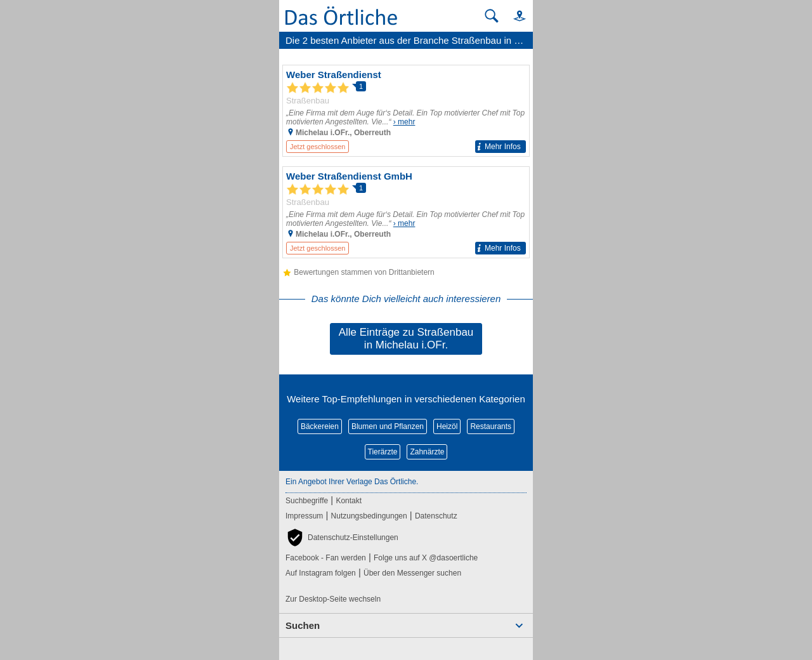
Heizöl (447, 426)
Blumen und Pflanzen (388, 426)
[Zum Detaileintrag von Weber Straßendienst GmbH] (406, 212)
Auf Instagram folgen (321, 573)
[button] (514, 16)
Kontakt (349, 501)
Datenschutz (436, 516)
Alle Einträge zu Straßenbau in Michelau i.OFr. (406, 339)
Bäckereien (320, 426)
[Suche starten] (492, 16)
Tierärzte (383, 452)
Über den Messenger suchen (412, 573)
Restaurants (491, 426)
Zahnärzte (427, 452)
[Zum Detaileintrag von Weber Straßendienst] (406, 111)
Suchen (303, 625)
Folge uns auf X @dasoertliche (426, 558)
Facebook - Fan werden (326, 558)
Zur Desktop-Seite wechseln (333, 599)
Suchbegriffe (307, 501)
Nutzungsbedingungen (369, 516)
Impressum (304, 516)
